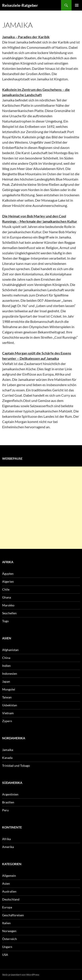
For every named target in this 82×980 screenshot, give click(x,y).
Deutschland (11, 899)
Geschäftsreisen (13, 915)
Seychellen (9, 613)
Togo (5, 621)
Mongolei (9, 689)
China (6, 658)
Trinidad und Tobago (16, 766)
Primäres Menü (77, 5)
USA (5, 955)
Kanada (7, 758)
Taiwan (7, 697)
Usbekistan (10, 705)
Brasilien (8, 802)
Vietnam (8, 713)
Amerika (8, 847)
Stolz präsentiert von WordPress (21, 975)
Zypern (7, 721)
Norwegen (9, 931)
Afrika (6, 839)
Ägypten (8, 574)
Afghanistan (10, 650)
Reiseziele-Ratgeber (20, 5)
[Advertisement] (41, 508)
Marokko (8, 605)
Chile (6, 589)
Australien (9, 891)
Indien (6, 666)
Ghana (7, 597)
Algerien (8, 581)
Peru (5, 810)
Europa (7, 907)
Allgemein (9, 876)
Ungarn (7, 947)
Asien (6, 883)
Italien (6, 923)
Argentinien (10, 794)
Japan (6, 681)
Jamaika (8, 750)
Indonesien (10, 674)
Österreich (10, 939)
